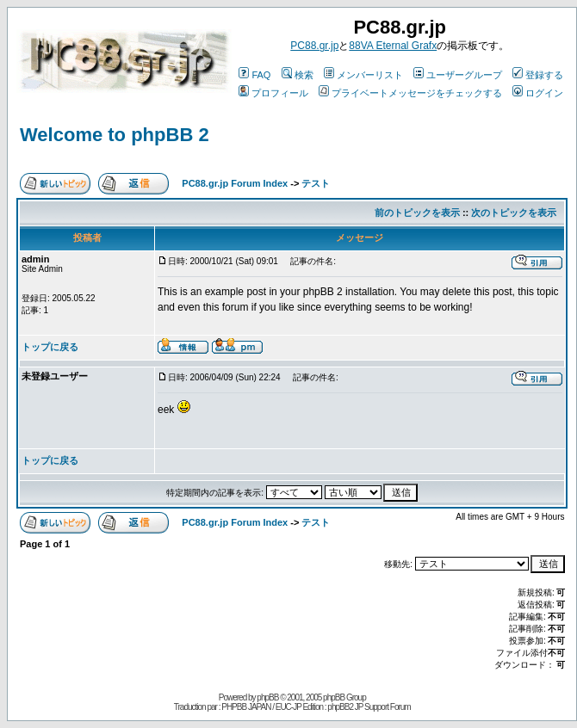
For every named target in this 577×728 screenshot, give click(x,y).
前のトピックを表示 (417, 213)
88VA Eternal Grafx (393, 46)
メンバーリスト (363, 75)
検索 (298, 75)
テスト (316, 183)
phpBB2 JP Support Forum (369, 707)
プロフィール (273, 93)
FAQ (254, 75)
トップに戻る (50, 347)
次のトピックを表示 (514, 213)
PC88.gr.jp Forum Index (235, 183)
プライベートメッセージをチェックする (410, 93)
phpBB (267, 697)
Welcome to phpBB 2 (115, 135)
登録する (538, 75)
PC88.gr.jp (314, 46)
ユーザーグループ (458, 75)
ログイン (538, 93)
